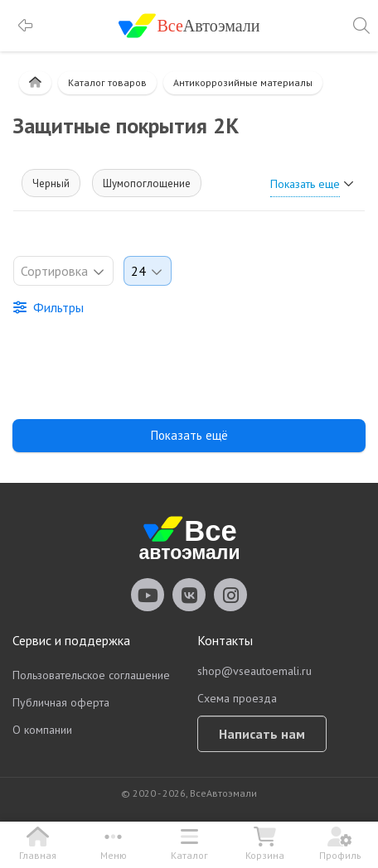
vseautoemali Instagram (230, 595)
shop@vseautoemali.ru (254, 671)
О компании (42, 730)
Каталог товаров (107, 82)
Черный (51, 183)
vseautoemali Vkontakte (189, 595)
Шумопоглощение (147, 183)
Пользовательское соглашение (91, 675)
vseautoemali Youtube (148, 595)
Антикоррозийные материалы (243, 82)
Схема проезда (237, 698)
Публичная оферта (61, 702)
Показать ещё (189, 435)
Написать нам (262, 734)
